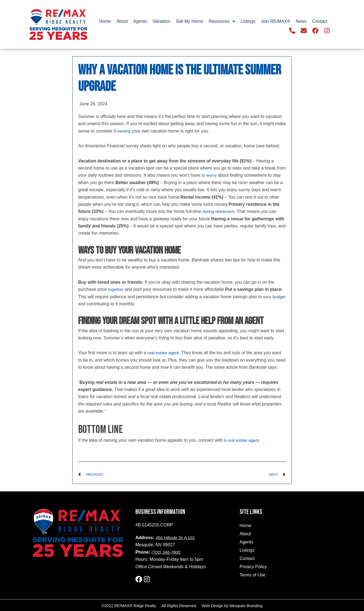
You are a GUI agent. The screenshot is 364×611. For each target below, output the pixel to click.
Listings (248, 22)
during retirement (219, 211)
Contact (320, 22)
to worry (209, 175)
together (116, 289)
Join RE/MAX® (276, 22)
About (122, 22)
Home (105, 22)
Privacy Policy (253, 567)
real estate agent (164, 353)
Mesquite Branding (246, 605)
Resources (222, 22)
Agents (140, 22)
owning (124, 131)
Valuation (161, 22)
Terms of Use (252, 575)
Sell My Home (190, 22)
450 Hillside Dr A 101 (176, 538)
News (301, 22)
